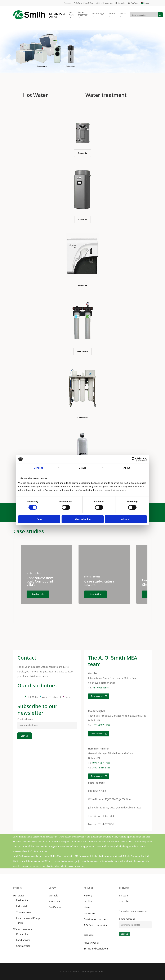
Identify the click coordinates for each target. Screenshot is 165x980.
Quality (88, 901)
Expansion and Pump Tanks (28, 920)
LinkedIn (124, 896)
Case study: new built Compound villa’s (40, 581)
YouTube (124, 901)
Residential (22, 900)
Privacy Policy (91, 943)
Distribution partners (96, 919)
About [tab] (127, 468)
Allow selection (82, 519)
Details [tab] (82, 468)
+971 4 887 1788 (101, 763)
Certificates (55, 907)
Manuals (53, 896)
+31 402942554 (101, 688)
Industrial (22, 906)
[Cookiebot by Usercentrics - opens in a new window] (134, 459)
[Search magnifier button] (160, 15)
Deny (39, 519)
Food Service (23, 940)
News (87, 907)
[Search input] (144, 15)
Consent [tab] (38, 468)
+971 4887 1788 (101, 725)
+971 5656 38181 (102, 768)
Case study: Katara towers (99, 583)
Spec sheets (55, 901)
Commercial (23, 946)
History (88, 896)
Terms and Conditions (96, 949)
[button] (82, 153)
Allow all (126, 519)
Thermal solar (24, 912)
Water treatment (23, 929)
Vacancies (89, 913)
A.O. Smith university (95, 925)
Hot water (19, 896)
